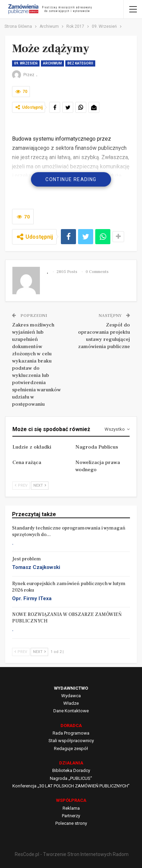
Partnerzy (71, 816)
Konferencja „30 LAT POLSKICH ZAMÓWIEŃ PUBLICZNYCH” (71, 786)
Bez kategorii (80, 63)
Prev (21, 485)
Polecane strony (71, 823)
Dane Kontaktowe (71, 711)
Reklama (71, 808)
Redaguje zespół (71, 748)
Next (40, 485)
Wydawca (71, 696)
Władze (71, 703)
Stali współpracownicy (71, 741)
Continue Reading (71, 179)
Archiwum (52, 63)
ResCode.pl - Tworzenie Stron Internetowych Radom (72, 854)
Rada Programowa (71, 733)
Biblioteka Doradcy (71, 770)
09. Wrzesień (26, 63)
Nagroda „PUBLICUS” (71, 778)
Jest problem (26, 559)
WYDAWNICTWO (71, 688)
